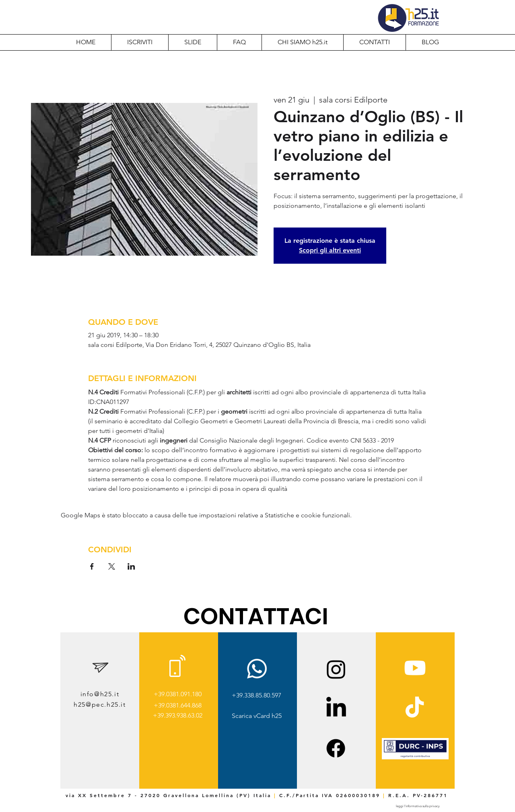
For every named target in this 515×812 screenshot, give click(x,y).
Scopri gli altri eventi (330, 250)
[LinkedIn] (336, 708)
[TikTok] (415, 708)
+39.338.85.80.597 (256, 695)
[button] (302, 42)
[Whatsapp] (257, 669)
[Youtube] (415, 668)
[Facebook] (336, 748)
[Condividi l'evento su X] (112, 566)
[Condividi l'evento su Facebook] (92, 566)
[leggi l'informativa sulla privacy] (418, 806)
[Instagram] (336, 669)
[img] (415, 758)
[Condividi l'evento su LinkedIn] (131, 566)
